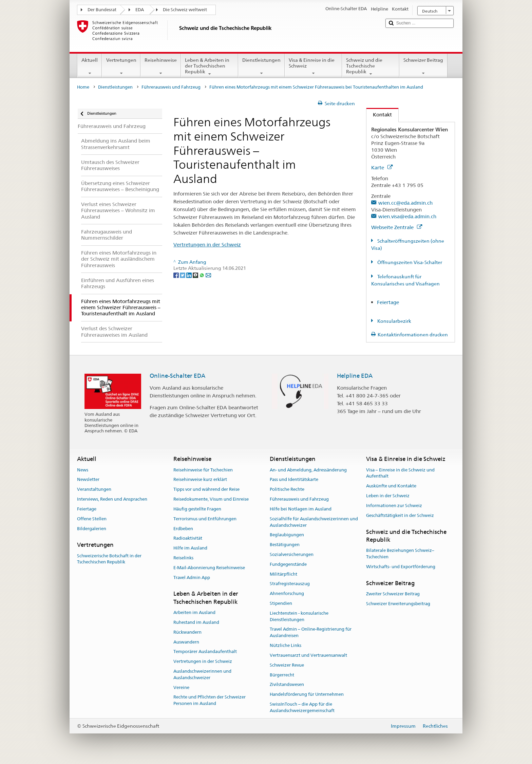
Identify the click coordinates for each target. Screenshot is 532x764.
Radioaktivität (188, 538)
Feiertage (388, 302)
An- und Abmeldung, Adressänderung (308, 470)
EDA (140, 10)
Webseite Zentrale (397, 227)
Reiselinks (183, 558)
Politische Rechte (287, 490)
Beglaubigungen (287, 535)
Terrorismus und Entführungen (205, 519)
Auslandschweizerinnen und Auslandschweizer (202, 674)
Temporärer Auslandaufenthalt (205, 652)
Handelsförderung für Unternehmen (307, 694)
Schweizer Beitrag (423, 67)
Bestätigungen (285, 545)
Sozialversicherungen (292, 554)
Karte (382, 167)
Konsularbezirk (394, 321)
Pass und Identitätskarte (294, 480)
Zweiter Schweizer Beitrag (393, 594)
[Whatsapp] (202, 275)
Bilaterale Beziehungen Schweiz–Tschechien (400, 554)
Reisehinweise (161, 67)
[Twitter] (183, 275)
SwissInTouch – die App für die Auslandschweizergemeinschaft (302, 707)
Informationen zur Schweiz (394, 506)
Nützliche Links (286, 645)
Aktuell (90, 67)
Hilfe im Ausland (190, 548)
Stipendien (281, 603)
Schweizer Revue (287, 665)
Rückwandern (187, 632)
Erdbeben (183, 529)
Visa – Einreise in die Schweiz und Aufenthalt (400, 473)
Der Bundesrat (102, 10)
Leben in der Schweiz (388, 496)
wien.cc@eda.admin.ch (405, 203)
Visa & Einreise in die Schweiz (313, 67)
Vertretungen (121, 67)
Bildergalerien (92, 529)
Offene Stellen (92, 519)
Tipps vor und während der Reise (206, 490)
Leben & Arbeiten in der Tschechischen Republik (210, 67)
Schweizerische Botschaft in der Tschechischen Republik (109, 559)
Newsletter (88, 480)
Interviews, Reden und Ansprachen (112, 499)
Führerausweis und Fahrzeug (171, 87)
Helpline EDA (355, 376)
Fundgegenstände (288, 564)
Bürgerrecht (282, 675)
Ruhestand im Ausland (196, 622)
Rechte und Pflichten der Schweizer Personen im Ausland (210, 701)
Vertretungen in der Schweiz (207, 245)
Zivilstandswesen (287, 685)
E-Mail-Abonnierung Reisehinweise (209, 568)
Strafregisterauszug (290, 584)
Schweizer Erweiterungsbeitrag (398, 604)
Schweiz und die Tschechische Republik (371, 67)
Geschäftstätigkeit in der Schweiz (400, 515)
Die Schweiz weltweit (185, 10)
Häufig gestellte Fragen (197, 509)
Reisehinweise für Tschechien (203, 470)
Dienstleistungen (261, 67)
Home (83, 87)
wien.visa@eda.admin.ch (407, 216)
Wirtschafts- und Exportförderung (401, 567)
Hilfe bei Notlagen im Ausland (301, 509)
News (83, 470)
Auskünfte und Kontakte (391, 486)
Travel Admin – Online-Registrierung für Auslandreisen (311, 633)
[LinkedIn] (189, 275)
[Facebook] (177, 275)
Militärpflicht (283, 574)
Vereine (181, 687)
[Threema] (196, 275)
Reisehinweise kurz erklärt (200, 480)
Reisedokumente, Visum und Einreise (211, 499)
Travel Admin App (192, 577)
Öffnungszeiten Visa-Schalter (409, 262)
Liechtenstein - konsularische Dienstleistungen (299, 616)
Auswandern (186, 642)
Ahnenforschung (287, 593)
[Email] (208, 275)
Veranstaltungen (94, 490)
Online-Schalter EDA (177, 376)
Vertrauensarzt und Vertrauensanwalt (308, 655)
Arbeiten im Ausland (194, 612)
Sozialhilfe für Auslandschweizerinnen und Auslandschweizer (314, 522)
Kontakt (379, 115)
